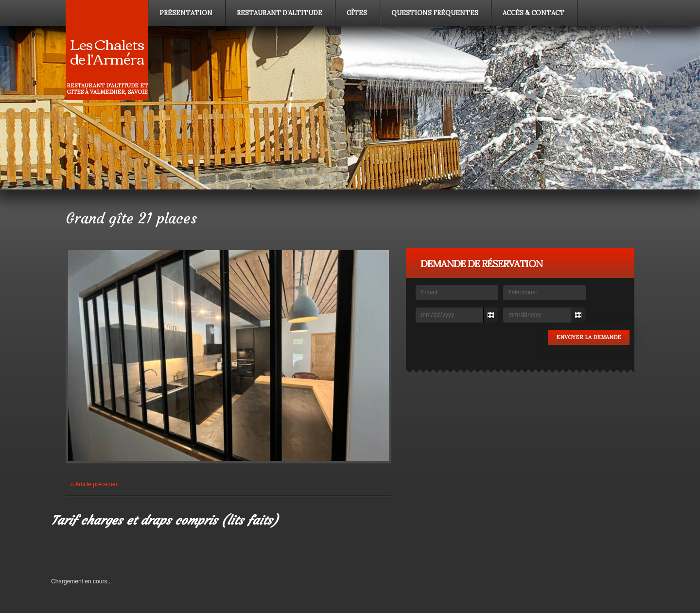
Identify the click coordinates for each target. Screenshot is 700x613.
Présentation (186, 13)
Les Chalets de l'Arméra (107, 51)
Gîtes (357, 13)
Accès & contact (534, 13)
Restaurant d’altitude (280, 13)
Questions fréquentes (435, 13)
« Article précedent (95, 484)
